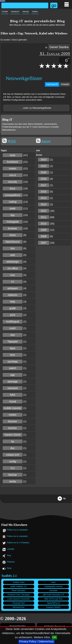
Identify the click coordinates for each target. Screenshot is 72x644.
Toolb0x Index (19, 582)
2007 (44, 243)
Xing (9, 555)
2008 (44, 236)
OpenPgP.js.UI (53, 603)
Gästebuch (15, 12)
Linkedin (11, 549)
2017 (44, 185)
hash (53, 582)
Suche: (3, 1)
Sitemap (26, 12)
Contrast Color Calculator (19, 595)
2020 (44, 172)
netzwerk (52, 84)
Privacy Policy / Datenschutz (37, 641)
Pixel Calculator (19, 591)
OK (54, 637)
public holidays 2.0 (19, 586)
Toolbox (35, 12)
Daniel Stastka (59, 47)
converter (53, 591)
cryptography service (53, 586)
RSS (9, 141)
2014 (44, 198)
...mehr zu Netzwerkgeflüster (36, 108)
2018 (44, 179)
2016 (44, 192)
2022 (44, 166)
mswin (65, 84)
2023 (44, 160)
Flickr (9, 568)
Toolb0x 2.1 (9, 576)
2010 (44, 224)
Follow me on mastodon (17, 530)
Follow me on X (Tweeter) (18, 543)
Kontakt (5, 12)
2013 (44, 204)
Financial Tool (19, 603)
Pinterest (11, 562)
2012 (44, 211)
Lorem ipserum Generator (19, 599)
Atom (43, 141)
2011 (44, 217)
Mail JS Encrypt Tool (53, 599)
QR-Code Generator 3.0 (53, 595)
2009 (44, 230)
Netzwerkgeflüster (24, 78)
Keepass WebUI (53, 607)
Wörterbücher (19, 607)
